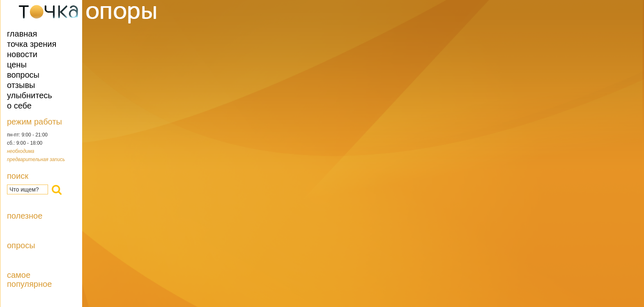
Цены (17, 65)
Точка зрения (32, 44)
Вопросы (23, 75)
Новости (22, 54)
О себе (19, 106)
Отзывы (21, 85)
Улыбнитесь (30, 95)
